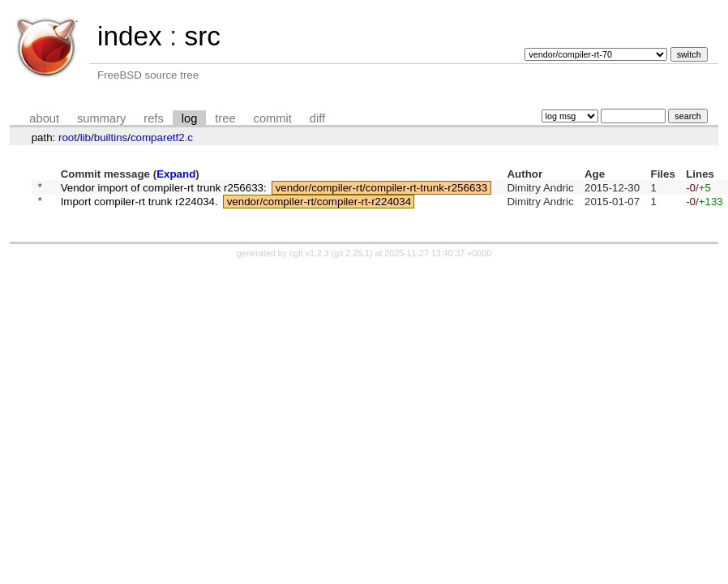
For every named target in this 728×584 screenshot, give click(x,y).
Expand (176, 174)
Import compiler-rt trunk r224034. (139, 206)
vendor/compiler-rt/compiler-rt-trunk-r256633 (381, 189)
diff (317, 118)
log (190, 118)
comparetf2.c (162, 137)
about (44, 118)
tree (225, 118)
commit (273, 118)
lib (86, 137)
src (202, 36)
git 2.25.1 (352, 258)
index (130, 36)
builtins (111, 137)
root (68, 137)
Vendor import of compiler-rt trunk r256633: (164, 189)
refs (153, 118)
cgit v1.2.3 (309, 258)
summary (101, 118)
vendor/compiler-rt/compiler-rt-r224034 (319, 206)
